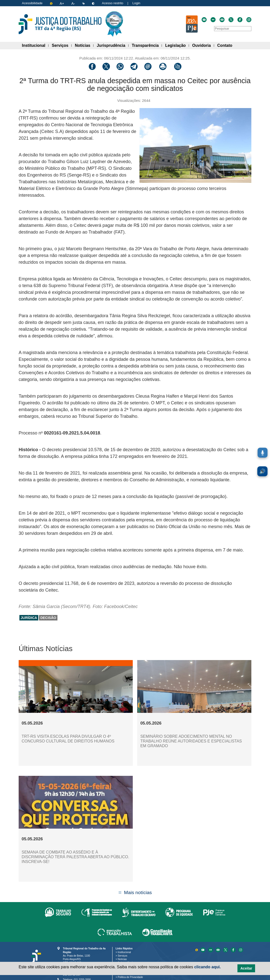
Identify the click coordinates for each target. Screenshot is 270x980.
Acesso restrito (113, 3)
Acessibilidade (32, 3)
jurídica (29, 618)
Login (136, 3)
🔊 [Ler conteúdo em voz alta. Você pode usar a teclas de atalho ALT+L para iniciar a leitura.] (262, 471)
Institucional (35, 45)
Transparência (147, 45)
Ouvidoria (203, 45)
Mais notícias (138, 892)
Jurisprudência (113, 45)
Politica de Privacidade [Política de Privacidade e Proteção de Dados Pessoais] (131, 977)
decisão (48, 618)
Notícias (84, 45)
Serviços (62, 45)
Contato (226, 45)
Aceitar (246, 968)
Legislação (177, 45)
